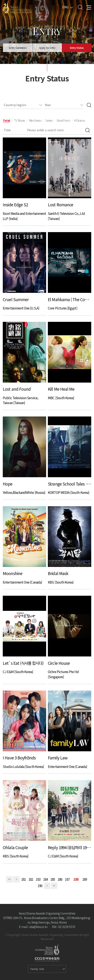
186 (60, 879)
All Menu (89, 7)
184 (45, 879)
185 (53, 879)
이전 (16, 879)
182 (31, 879)
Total (6, 120)
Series (49, 120)
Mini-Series (35, 120)
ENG (65, 7)
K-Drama (79, 120)
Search (80, 7)
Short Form (63, 120)
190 (40, 886)
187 (67, 879)
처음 (9, 879)
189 (85, 879)
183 (38, 879)
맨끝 (54, 886)
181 (23, 879)
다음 (47, 886)
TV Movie (19, 120)
